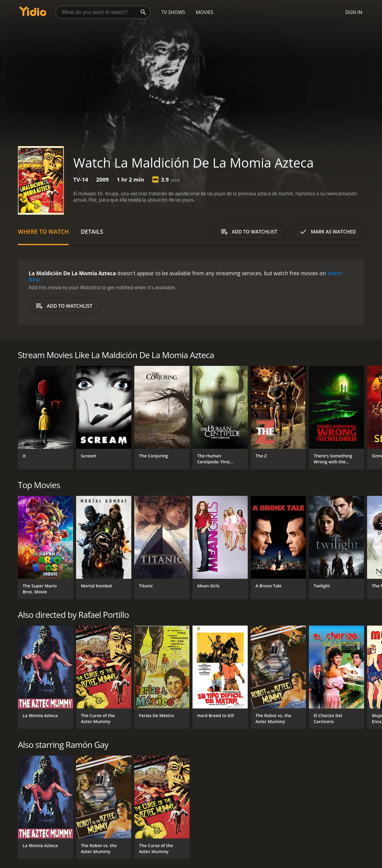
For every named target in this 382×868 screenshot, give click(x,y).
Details (92, 232)
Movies (205, 12)
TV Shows (173, 12)
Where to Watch (43, 232)
